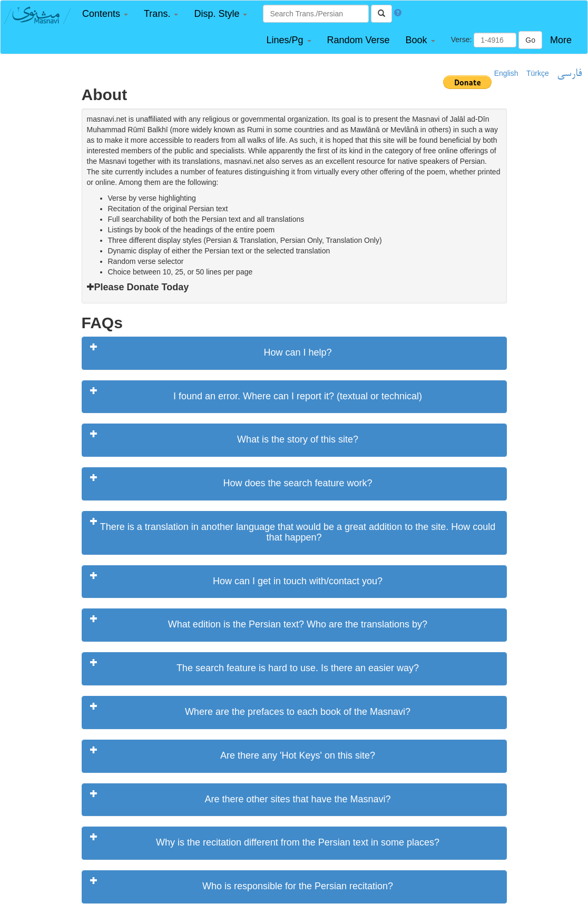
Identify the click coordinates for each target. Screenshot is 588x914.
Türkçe (538, 73)
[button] (105, 14)
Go (530, 40)
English (506, 73)
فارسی (569, 74)
